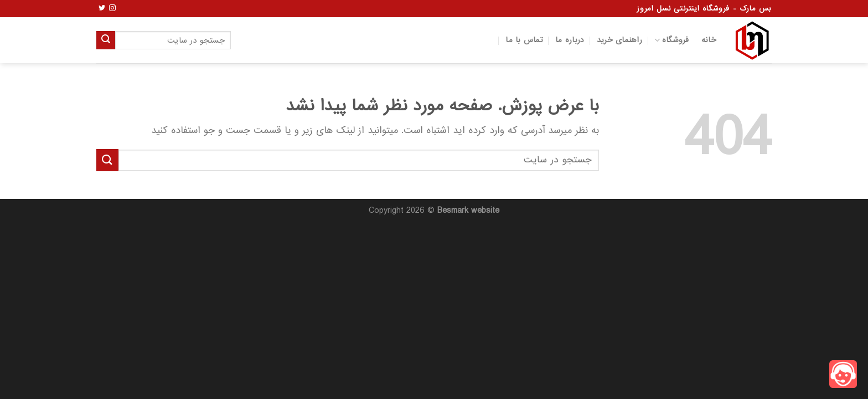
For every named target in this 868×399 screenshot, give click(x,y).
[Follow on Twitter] (102, 8)
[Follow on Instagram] (112, 8)
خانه (709, 40)
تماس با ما (524, 40)
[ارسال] (106, 40)
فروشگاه (671, 40)
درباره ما (570, 40)
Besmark (453, 211)
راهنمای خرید (619, 40)
